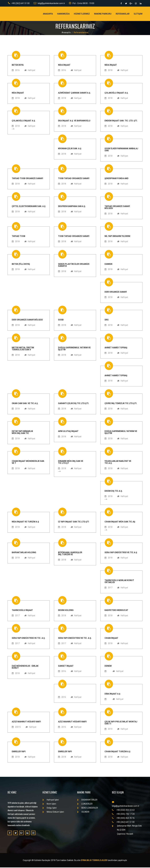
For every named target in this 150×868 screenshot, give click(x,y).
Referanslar (123, 14)
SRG (107, 320)
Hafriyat (30, 71)
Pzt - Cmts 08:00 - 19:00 (82, 3)
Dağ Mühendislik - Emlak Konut (25, 667)
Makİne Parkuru (103, 14)
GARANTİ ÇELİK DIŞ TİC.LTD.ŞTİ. (74, 404)
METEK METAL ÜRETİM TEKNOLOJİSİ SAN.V (23, 349)
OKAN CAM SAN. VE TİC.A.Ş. (25, 404)
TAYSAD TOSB (18, 237)
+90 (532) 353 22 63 (123, 811)
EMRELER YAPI (19, 752)
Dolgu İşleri (50, 808)
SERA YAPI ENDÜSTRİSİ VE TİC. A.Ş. (29, 639)
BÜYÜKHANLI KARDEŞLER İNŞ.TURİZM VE (70, 554)
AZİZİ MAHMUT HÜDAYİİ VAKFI (26, 722)
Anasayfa (48, 14)
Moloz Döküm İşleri (53, 812)
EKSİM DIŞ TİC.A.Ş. (114, 491)
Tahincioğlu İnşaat (22, 611)
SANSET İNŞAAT (66, 666)
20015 (16, 728)
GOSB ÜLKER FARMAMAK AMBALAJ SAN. (121, 150)
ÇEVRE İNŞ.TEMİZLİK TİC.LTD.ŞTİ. (121, 404)
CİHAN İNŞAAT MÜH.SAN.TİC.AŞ (120, 522)
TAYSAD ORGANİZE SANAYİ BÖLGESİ (117, 208)
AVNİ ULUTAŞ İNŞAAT (68, 432)
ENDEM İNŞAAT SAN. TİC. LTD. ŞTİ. (121, 121)
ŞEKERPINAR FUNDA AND (117, 179)
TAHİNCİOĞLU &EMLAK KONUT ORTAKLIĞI (119, 582)
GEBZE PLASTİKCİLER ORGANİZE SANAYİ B (74, 266)
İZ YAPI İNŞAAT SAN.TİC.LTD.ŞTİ (73, 522)
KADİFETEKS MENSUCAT (116, 611)
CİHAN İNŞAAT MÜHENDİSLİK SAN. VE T (28, 463)
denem (108, 666)
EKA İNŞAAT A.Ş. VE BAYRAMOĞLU (74, 121)
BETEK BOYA (18, 65)
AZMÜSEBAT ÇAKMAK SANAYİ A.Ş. (74, 93)
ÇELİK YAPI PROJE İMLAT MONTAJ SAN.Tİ (121, 723)
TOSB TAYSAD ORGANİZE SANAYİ (74, 179)
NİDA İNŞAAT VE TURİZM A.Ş (25, 522)
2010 (108, 730)
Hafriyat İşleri (51, 800)
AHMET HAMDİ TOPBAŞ (116, 348)
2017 (108, 588)
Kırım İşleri (49, 804)
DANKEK (108, 265)
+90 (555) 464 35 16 (123, 819)
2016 (16, 71)
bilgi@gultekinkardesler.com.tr (49, 3)
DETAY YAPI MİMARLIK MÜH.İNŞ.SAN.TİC (22, 433)
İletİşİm (138, 14)
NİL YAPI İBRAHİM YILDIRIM (117, 237)
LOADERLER (85, 804)
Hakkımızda (63, 14)
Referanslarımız (81, 33)
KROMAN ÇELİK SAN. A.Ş (70, 149)
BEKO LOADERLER (88, 808)
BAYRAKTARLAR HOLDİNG (24, 553)
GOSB (61, 320)
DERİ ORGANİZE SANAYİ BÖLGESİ (27, 320)
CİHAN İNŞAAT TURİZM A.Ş (117, 752)
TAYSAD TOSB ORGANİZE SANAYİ (27, 179)
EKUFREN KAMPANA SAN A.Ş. (72, 207)
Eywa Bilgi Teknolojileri (94, 861)
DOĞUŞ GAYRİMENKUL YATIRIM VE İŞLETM (74, 349)
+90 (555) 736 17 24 (123, 815)
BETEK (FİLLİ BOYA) (21, 265)
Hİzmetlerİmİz (82, 14)
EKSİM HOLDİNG (66, 611)
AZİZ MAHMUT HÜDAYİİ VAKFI (72, 722)
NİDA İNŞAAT (64, 65)
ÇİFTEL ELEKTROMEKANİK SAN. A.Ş (29, 207)
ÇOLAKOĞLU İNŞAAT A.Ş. (116, 93)
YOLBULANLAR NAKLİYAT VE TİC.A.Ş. (118, 463)
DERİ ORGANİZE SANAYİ (116, 292)
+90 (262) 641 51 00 (18, 3)
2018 (108, 71)
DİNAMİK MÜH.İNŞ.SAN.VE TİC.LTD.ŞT (71, 463)
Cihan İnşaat (111, 639)
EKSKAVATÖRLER (87, 800)
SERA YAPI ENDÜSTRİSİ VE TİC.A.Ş (121, 553)
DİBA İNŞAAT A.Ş (112, 694)
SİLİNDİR (83, 812)
